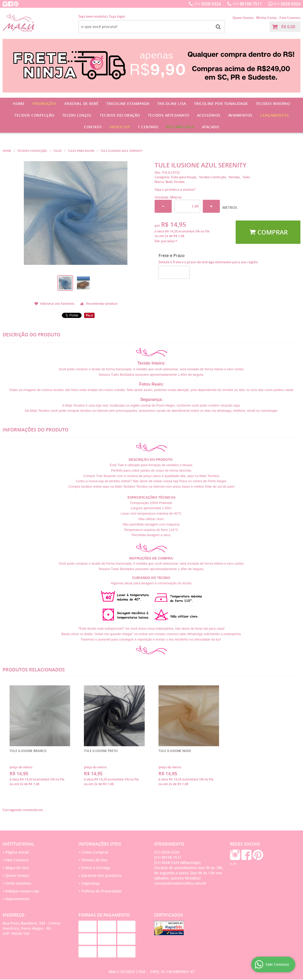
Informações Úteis (100, 844)
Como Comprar (95, 852)
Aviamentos (240, 115)
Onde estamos (18, 883)
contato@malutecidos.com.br (180, 883)
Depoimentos (17, 899)
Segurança (91, 883)
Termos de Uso (94, 860)
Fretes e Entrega (96, 868)
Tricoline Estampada (128, 104)
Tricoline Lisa (172, 104)
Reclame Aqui (180, 127)
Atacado (211, 127)
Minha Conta (266, 18)
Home (19, 104)
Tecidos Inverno (273, 104)
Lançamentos (275, 115)
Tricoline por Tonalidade (221, 104)
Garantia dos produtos (102, 875)
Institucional (19, 844)
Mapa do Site (17, 868)
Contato (93, 127)
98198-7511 (247, 4)
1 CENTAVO (148, 127)
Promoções (45, 104)
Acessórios (209, 115)
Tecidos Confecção (34, 115)
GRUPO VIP (120, 127)
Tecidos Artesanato (169, 115)
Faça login (117, 16)
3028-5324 (208, 4)
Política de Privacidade (102, 891)
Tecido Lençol (77, 115)
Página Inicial (17, 852)
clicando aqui (230, 405)
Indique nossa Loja (22, 891)
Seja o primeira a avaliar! (175, 189)
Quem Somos (243, 18)
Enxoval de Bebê (82, 104)
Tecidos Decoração (120, 115)
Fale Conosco (290, 18)
